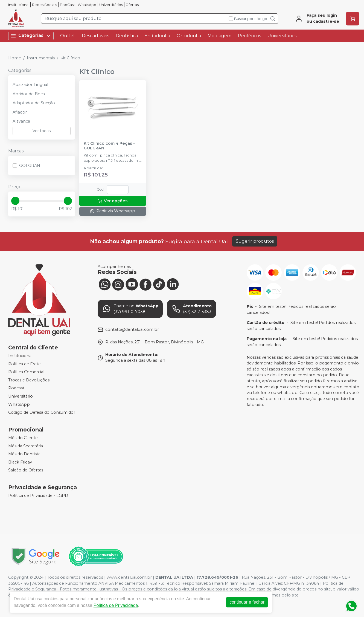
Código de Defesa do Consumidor (42, 413)
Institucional (19, 5)
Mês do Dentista (24, 454)
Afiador (20, 112)
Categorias (31, 36)
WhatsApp (87, 5)
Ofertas (132, 5)
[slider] (15, 201)
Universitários (111, 5)
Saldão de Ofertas (26, 470)
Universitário (21, 396)
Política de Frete (24, 364)
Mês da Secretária (26, 446)
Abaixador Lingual (30, 85)
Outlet (68, 36)
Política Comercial (26, 372)
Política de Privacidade (116, 605)
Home (15, 58)
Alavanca (21, 121)
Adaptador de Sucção (34, 103)
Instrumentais (41, 58)
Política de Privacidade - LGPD (38, 496)
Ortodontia (189, 36)
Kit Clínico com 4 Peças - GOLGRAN (109, 146)
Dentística (127, 36)
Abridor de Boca (29, 94)
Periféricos (249, 36)
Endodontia (157, 36)
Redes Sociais (44, 5)
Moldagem (219, 36)
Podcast (16, 388)
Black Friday (20, 462)
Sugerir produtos (255, 241)
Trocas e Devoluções (29, 380)
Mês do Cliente (23, 438)
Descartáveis (95, 36)
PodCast (67, 5)
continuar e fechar (247, 602)
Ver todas (42, 131)
